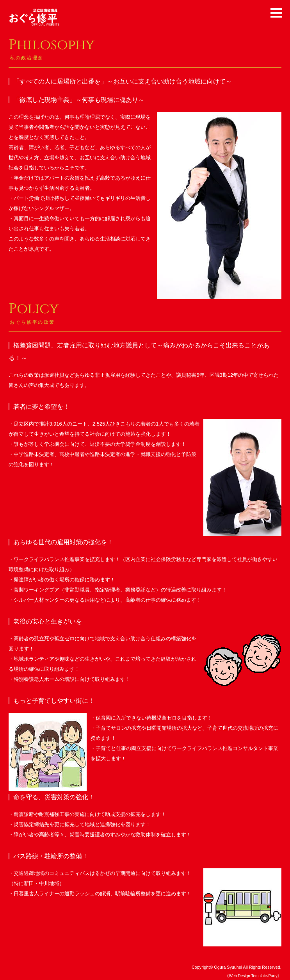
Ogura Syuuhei (228, 967)
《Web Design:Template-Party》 (253, 976)
